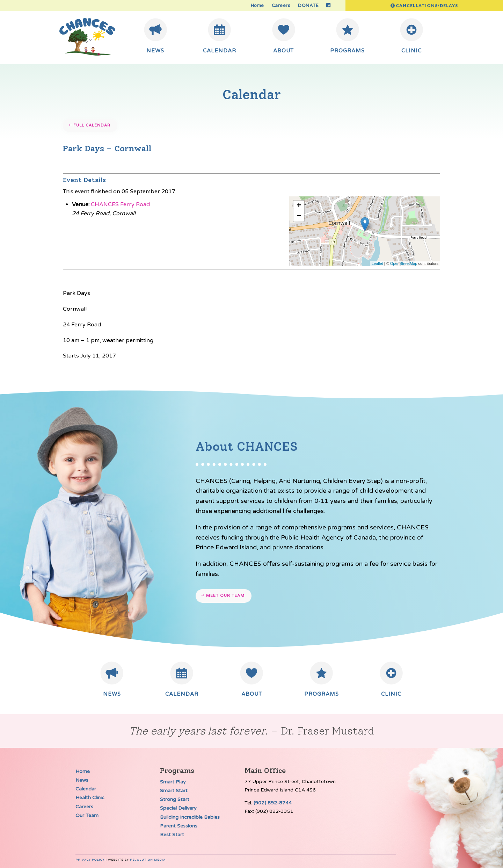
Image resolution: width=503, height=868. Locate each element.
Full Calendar (92, 125)
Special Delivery (178, 808)
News (82, 780)
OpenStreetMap (404, 263)
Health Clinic (90, 798)
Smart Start (174, 791)
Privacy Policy (90, 860)
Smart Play (173, 782)
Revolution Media (148, 860)
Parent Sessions (179, 826)
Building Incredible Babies (190, 817)
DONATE (308, 6)
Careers (281, 6)
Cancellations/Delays (427, 5)
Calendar (86, 789)
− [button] (299, 216)
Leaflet (377, 263)
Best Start (172, 835)
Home (257, 6)
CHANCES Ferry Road (120, 204)
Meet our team (225, 596)
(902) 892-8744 (273, 803)
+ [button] (299, 206)
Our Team (87, 815)
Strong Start (175, 799)
